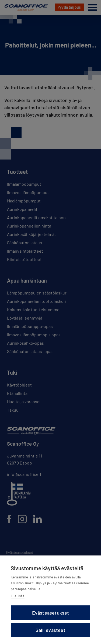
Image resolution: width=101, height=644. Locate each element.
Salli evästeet (50, 630)
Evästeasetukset (51, 613)
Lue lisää (18, 596)
